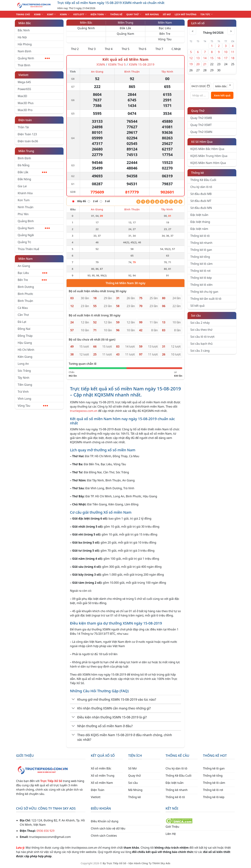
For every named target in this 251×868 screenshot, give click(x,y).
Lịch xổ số (198, 23)
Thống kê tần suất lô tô (206, 299)
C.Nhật (176, 49)
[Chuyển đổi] (73, 700)
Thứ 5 (126, 49)
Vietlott (24, 75)
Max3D (23, 96)
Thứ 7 (159, 49)
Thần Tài (23, 127)
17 (226, 58)
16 (219, 58)
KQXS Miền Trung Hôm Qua (209, 156)
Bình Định (24, 158)
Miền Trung (26, 151)
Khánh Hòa (25, 193)
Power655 (24, 89)
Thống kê (197, 173)
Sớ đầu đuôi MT (201, 201)
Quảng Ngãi (26, 235)
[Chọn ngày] (201, 86)
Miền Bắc (25, 23)
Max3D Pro (25, 110)
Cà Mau (23, 308)
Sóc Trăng (24, 371)
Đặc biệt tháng (200, 222)
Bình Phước (25, 294)
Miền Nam (26, 259)
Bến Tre (32, 280)
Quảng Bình (26, 221)
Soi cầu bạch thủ (201, 344)
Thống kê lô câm (201, 264)
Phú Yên (23, 214)
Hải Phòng (25, 44)
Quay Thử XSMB (201, 118)
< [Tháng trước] (193, 31)
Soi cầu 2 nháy (200, 323)
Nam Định (25, 51)
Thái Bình (24, 65)
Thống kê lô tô (200, 236)
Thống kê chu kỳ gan (204, 292)
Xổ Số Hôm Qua (202, 142)
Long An (23, 364)
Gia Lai (22, 186)
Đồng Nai (24, 329)
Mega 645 (24, 82)
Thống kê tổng (200, 257)
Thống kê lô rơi (200, 271)
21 (205, 64)
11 (233, 52)
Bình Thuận (25, 301)
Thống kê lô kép (201, 278)
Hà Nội (22, 37)
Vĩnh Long (24, 399)
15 (212, 58)
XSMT (51, 14)
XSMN (64, 14)
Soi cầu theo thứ (201, 330)
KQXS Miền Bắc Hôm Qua (207, 149)
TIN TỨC (207, 14)
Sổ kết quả (197, 306)
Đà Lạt (22, 322)
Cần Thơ (23, 315)
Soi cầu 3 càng (200, 351)
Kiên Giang (25, 357)
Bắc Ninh (24, 30)
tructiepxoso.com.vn (84, 411)
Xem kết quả (222, 95)
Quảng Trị (24, 242)
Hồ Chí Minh (26, 350)
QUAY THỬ (134, 14)
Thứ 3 (92, 49)
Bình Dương (26, 287)
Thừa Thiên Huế (28, 249)
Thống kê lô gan (201, 250)
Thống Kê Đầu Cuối (203, 180)
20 (198, 64)
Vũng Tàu (33, 406)
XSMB (38, 14)
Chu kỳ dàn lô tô (201, 187)
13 (198, 58)
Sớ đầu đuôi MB (201, 194)
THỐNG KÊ (116, 14)
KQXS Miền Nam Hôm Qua (208, 163)
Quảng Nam (34, 228)
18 (233, 58)
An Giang (24, 266)
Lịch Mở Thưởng (186, 14)
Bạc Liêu (33, 273)
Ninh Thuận (26, 207)
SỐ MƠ (167, 14)
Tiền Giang (25, 385)
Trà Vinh (23, 392)
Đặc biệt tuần (199, 215)
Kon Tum (24, 200)
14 (205, 58)
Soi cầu (196, 315)
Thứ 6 (142, 49)
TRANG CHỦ (23, 14)
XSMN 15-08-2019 (142, 64)
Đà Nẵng (24, 165)
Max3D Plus (26, 103)
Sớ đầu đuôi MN (201, 208)
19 (191, 64)
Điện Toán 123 (27, 134)
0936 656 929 (46, 831)
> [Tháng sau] (231, 31)
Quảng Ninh (34, 58)
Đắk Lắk (32, 172)
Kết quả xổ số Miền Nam (126, 59)
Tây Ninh (24, 378)
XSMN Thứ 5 (117, 64)
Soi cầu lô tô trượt (202, 337)
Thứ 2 (75, 49)
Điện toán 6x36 (28, 141)
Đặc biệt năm (199, 229)
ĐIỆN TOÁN (98, 14)
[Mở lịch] (208, 86)
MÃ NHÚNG (152, 14)
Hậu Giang (25, 343)
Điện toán (25, 120)
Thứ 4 (109, 49)
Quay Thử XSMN (201, 132)
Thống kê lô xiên (201, 285)
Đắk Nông (24, 179)
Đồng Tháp (25, 336)
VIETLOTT (80, 14)
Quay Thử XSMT (201, 125)
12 (191, 58)
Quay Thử (198, 111)
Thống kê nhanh (201, 243)
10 (226, 52)
